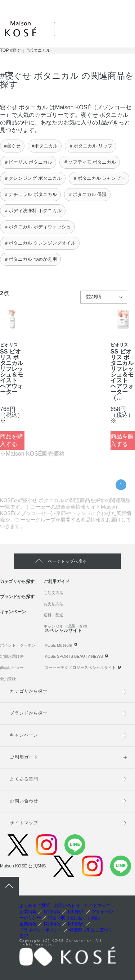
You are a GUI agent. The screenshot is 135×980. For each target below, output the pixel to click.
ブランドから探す (17, 597)
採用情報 (52, 912)
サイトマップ (24, 823)
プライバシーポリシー (41, 930)
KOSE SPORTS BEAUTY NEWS (74, 656)
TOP (4, 50)
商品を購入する (12, 440)
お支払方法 (53, 604)
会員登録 (8, 679)
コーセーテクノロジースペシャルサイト (80, 667)
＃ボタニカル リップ (91, 146)
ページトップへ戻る (67, 561)
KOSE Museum (58, 645)
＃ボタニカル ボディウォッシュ (37, 227)
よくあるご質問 (35, 906)
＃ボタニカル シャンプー (99, 178)
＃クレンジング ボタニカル (33, 178)
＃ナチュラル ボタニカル (30, 194)
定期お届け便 (12, 656)
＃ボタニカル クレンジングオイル (40, 243)
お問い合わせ (24, 801)
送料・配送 (53, 615)
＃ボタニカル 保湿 (87, 194)
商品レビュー (12, 667)
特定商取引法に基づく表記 (74, 918)
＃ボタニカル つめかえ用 (30, 259)
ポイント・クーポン (18, 645)
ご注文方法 (53, 593)
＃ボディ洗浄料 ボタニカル (33, 211)
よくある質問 (24, 779)
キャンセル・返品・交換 (65, 626)
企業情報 (28, 912)
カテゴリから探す (17, 582)
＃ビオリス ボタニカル (28, 162)
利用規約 (76, 912)
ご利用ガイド (57, 582)
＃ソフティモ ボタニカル (90, 162)
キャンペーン (13, 612)
